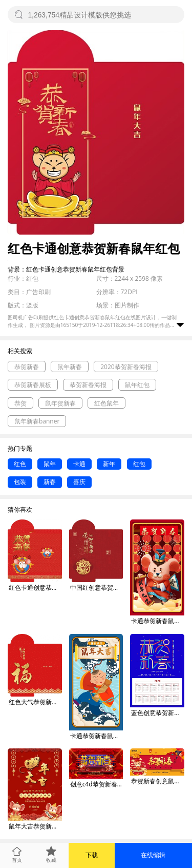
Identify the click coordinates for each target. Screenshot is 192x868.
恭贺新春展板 (33, 385)
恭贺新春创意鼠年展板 (158, 781)
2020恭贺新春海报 (126, 367)
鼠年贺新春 (60, 403)
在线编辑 (153, 855)
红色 (20, 464)
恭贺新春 (27, 367)
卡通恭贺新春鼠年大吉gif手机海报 (158, 621)
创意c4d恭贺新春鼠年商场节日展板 (97, 784)
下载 (92, 855)
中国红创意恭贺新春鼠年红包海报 (97, 587)
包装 (20, 482)
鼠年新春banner (37, 421)
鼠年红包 (137, 385)
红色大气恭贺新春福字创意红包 (35, 702)
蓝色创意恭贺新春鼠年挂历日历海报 (158, 713)
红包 (139, 464)
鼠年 (50, 464)
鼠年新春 (70, 367)
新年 (109, 464)
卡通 (79, 464)
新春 (50, 482)
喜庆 (79, 482)
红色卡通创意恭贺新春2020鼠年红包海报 (35, 587)
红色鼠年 (106, 403)
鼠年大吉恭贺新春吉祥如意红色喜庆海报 (35, 826)
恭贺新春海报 (88, 385)
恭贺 (20, 403)
